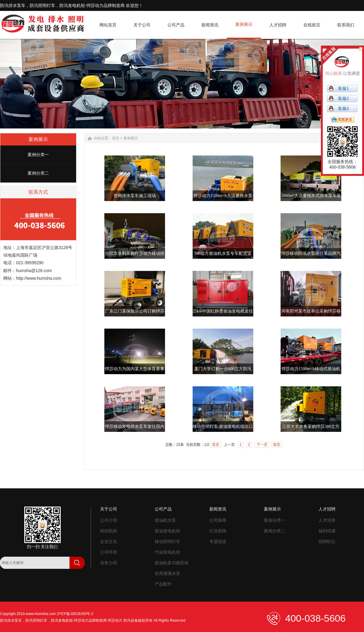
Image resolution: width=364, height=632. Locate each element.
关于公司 (109, 509)
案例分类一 (38, 155)
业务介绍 (109, 563)
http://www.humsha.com (39, 278)
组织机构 (109, 531)
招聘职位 (327, 541)
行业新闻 (218, 531)
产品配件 (163, 584)
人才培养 (327, 520)
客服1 (343, 88)
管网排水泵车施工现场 (135, 196)
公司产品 (163, 509)
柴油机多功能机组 (172, 563)
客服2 (343, 98)
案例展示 (131, 138)
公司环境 (109, 552)
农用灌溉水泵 (167, 573)
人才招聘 (327, 509)
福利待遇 (327, 531)
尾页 (277, 445)
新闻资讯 (218, 509)
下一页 (262, 445)
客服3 (343, 108)
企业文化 (109, 541)
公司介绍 (109, 520)
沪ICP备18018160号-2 (75, 614)
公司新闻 (218, 520)
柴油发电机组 (167, 531)
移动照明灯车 (167, 541)
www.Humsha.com (41, 614)
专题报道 (218, 541)
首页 (116, 138)
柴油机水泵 (165, 520)
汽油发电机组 (167, 552)
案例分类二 (38, 173)
